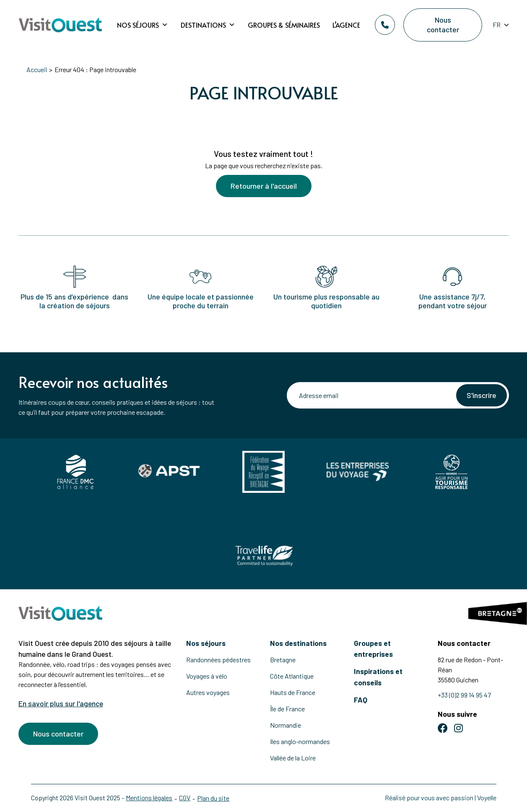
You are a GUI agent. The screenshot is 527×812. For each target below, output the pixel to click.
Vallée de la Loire (293, 758)
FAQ (361, 700)
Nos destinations (298, 643)
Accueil (37, 69)
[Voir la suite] (264, 122)
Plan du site (214, 798)
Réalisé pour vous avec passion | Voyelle (441, 798)
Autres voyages (208, 692)
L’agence (346, 25)
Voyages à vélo (207, 676)
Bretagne (283, 660)
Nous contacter (443, 25)
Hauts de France (293, 692)
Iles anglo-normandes (300, 741)
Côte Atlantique (292, 676)
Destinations (208, 25)
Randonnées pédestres (218, 660)
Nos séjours (143, 25)
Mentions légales (149, 798)
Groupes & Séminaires (284, 25)
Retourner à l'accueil (264, 186)
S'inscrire (482, 395)
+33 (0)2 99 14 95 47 (464, 695)
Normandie (286, 725)
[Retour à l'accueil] (60, 25)
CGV (185, 798)
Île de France (287, 709)
